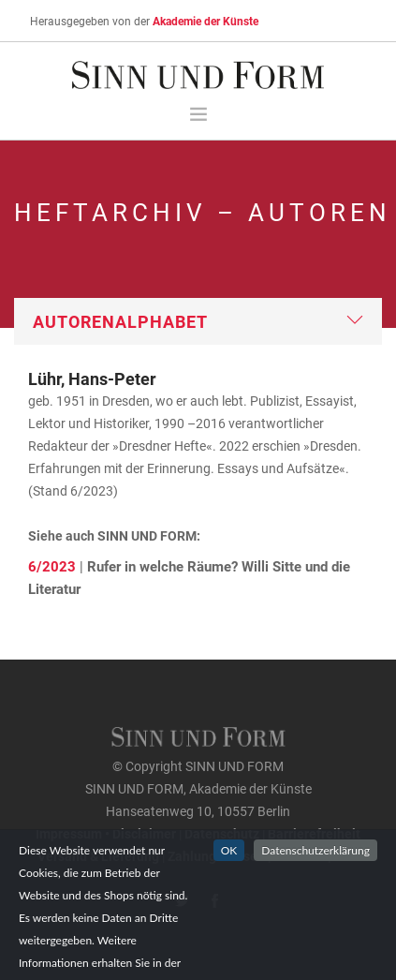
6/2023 (52, 566)
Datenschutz (222, 833)
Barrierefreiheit (314, 833)
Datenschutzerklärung (315, 879)
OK (229, 879)
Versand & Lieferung (98, 856)
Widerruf (299, 856)
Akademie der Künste (205, 21)
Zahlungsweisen (216, 856)
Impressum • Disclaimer (106, 833)
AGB (346, 856)
